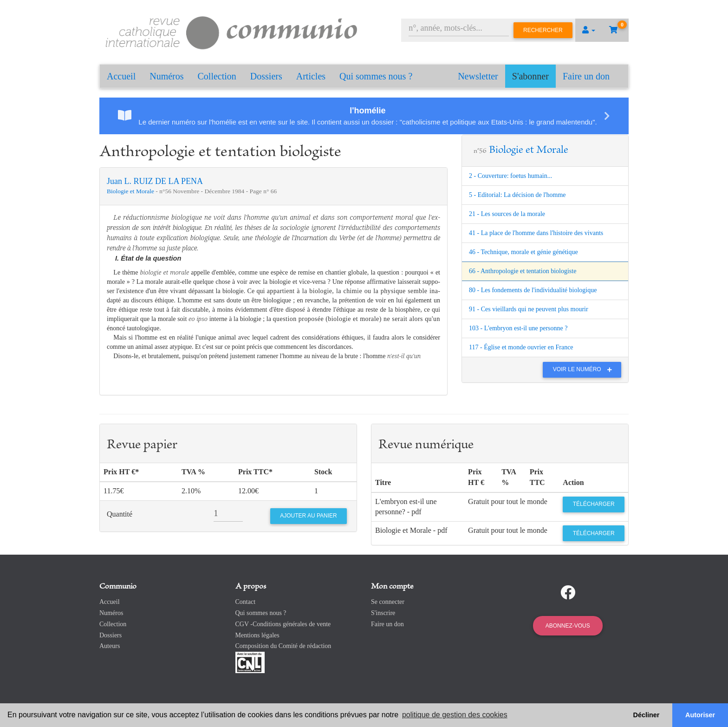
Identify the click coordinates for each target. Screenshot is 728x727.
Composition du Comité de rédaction (283, 646)
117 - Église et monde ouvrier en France (521, 347)
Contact (246, 602)
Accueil (121, 76)
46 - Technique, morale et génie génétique (523, 252)
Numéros (166, 76)
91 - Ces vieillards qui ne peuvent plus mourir (529, 309)
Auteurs (110, 646)
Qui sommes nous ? (376, 76)
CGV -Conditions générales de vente (283, 624)
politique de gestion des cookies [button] (455, 715)
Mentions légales (257, 635)
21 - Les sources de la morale (507, 214)
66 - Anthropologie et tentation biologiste (523, 271)
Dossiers (266, 76)
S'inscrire (383, 613)
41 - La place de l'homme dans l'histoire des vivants (536, 233)
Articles (311, 76)
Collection (217, 76)
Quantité (120, 514)
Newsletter (478, 76)
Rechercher (543, 30)
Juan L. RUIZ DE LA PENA (155, 181)
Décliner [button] (647, 715)
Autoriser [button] (700, 715)
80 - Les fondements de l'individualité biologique (533, 290)
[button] (589, 30)
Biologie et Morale (131, 191)
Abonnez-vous (568, 626)
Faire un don (586, 76)
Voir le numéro (585, 369)
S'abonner (530, 76)
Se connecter (388, 602)
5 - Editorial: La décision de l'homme (517, 195)
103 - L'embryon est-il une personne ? (518, 328)
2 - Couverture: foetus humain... (510, 176)
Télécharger (594, 504)
